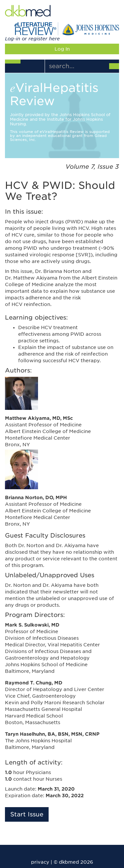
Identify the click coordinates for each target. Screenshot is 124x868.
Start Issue (27, 814)
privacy (40, 862)
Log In (62, 49)
